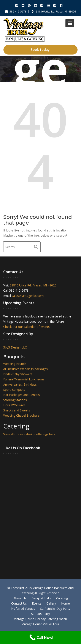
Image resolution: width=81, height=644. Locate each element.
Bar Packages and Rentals (22, 395)
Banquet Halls (41, 598)
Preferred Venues (23, 609)
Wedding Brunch (15, 364)
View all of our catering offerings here (29, 434)
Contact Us (19, 603)
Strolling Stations (15, 400)
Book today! (40, 50)
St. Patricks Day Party (55, 609)
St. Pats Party (40, 614)
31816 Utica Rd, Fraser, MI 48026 (33, 286)
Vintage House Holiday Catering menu (40, 619)
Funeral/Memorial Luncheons (24, 379)
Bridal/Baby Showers (18, 374)
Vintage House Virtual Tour (40, 624)
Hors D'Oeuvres (15, 405)
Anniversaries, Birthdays (20, 385)
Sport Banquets (14, 390)
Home (65, 603)
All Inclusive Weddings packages (26, 369)
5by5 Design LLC (15, 347)
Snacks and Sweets (17, 410)
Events (37, 603)
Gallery (51, 603)
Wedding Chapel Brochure (22, 415)
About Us (20, 598)
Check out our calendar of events (27, 327)
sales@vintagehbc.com (28, 296)
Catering (62, 598)
